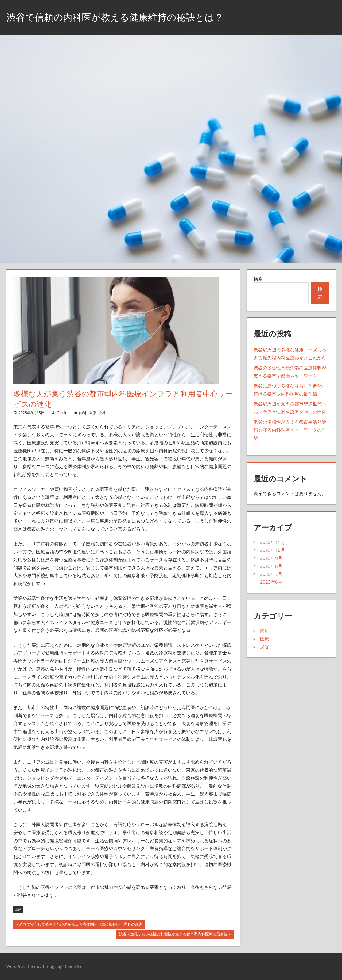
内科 (83, 413)
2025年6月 (271, 582)
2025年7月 (271, 574)
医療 (92, 413)
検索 (258, 279)
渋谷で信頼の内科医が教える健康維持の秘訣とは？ (118, 17)
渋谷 (102, 413)
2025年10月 (273, 550)
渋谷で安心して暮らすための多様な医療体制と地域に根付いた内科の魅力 (81, 925)
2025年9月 (271, 558)
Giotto (62, 413)
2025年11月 (273, 542)
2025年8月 (271, 566)
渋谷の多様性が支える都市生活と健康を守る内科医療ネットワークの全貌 (290, 430)
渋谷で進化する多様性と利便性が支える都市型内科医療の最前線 (173, 935)
